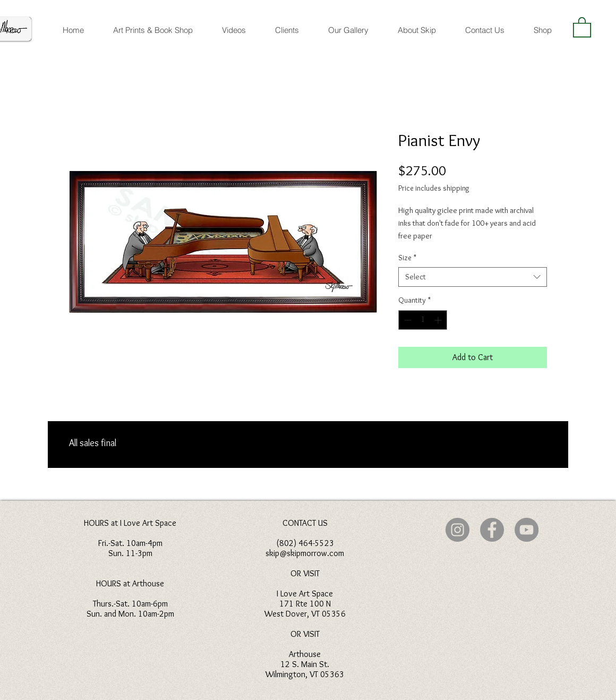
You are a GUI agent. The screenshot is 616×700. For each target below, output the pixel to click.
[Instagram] (457, 530)
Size (407, 258)
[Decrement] (407, 320)
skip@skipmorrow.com (305, 553)
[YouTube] (527, 530)
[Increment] (439, 320)
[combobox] (473, 277)
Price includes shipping (434, 188)
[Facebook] (492, 530)
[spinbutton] (423, 320)
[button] (582, 27)
